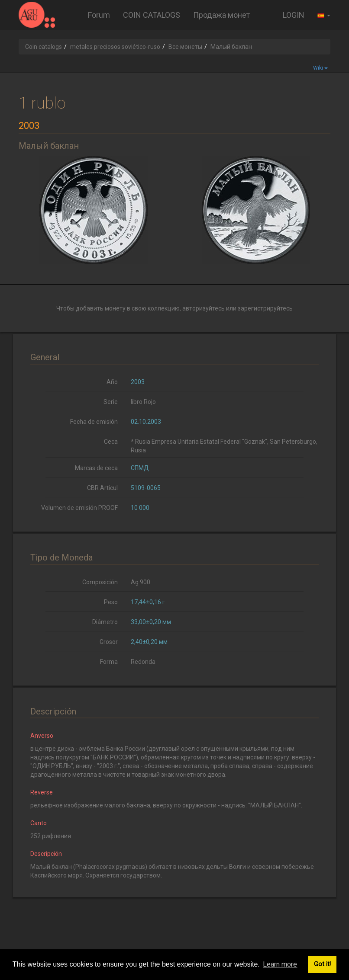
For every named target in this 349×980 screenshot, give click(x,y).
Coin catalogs (44, 47)
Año (112, 382)
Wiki (320, 68)
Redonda (143, 662)
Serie (111, 402)
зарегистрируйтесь (265, 308)
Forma (109, 662)
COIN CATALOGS (152, 15)
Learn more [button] (280, 964)
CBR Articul (102, 488)
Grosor (109, 642)
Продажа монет (221, 15)
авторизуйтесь (204, 308)
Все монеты (185, 47)
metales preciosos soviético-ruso (115, 47)
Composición (100, 582)
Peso (111, 602)
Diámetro (105, 622)
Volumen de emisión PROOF (79, 508)
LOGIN (294, 15)
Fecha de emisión (94, 422)
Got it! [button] (322, 964)
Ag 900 (141, 582)
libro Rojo (143, 402)
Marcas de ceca (96, 468)
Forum (99, 15)
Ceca (111, 442)
